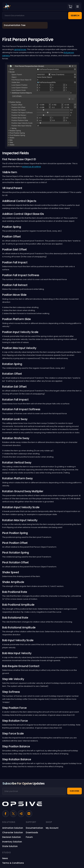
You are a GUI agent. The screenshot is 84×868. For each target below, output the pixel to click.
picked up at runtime (32, 167)
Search (75, 15)
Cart (70, 7)
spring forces (20, 49)
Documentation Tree (15, 25)
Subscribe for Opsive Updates (23, 783)
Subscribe (74, 791)
